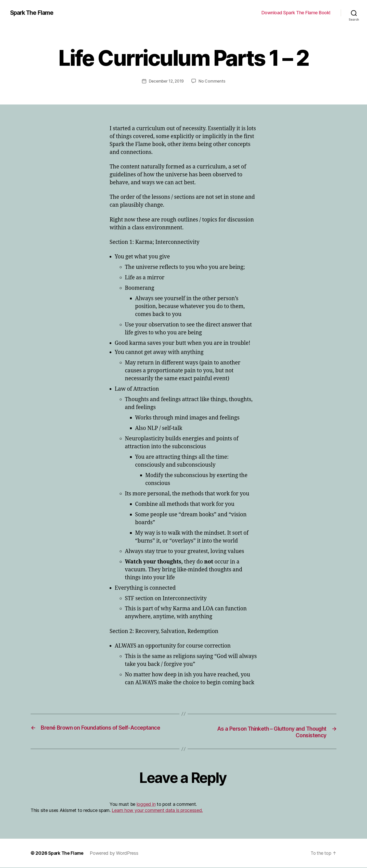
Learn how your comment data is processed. (157, 811)
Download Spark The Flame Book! (296, 13)
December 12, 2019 (166, 81)
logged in (146, 805)
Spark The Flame (33, 13)
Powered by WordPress (116, 854)
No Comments (213, 81)
